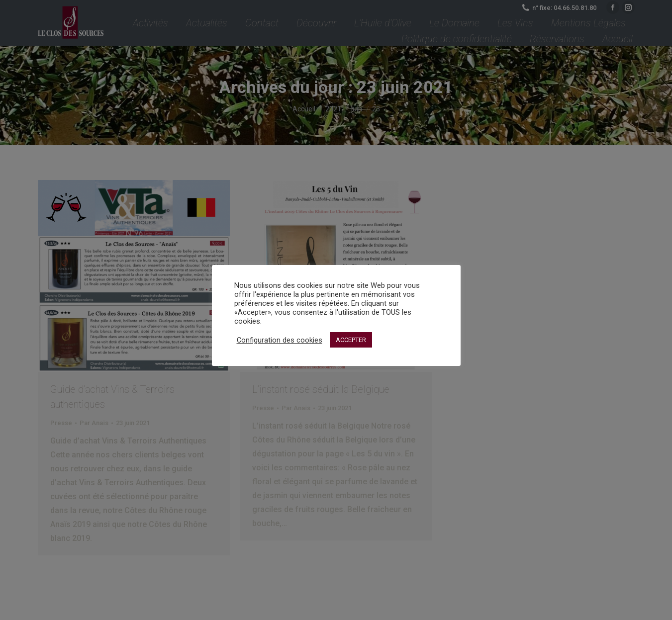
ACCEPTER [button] (351, 340)
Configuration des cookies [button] (280, 340)
